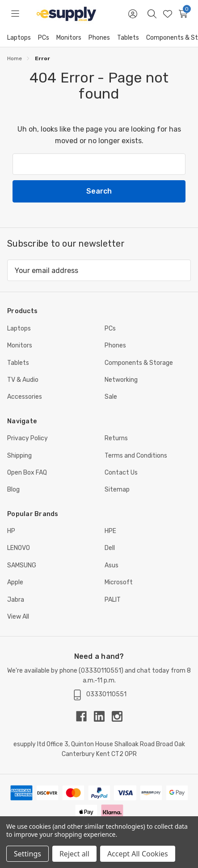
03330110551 (101, 671)
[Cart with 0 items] (183, 14)
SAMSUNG (22, 565)
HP (11, 531)
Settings (27, 854)
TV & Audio (23, 380)
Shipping (19, 456)
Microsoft (119, 582)
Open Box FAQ (27, 473)
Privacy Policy (27, 438)
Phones (99, 38)
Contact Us (121, 473)
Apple (15, 582)
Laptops (19, 38)
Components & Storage (139, 363)
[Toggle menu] (15, 14)
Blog (13, 490)
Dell (110, 548)
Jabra (16, 600)
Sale (111, 397)
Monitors (69, 38)
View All (18, 617)
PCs (44, 38)
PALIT (113, 600)
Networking (121, 380)
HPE (110, 531)
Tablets (128, 38)
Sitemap (117, 490)
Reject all (74, 854)
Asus (112, 565)
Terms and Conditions (136, 456)
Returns (116, 438)
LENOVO (19, 548)
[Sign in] (133, 14)
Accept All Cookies (138, 854)
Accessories (25, 397)
